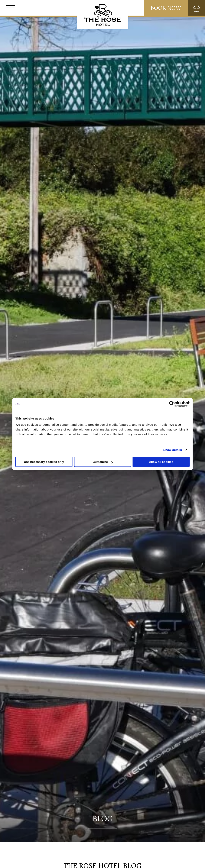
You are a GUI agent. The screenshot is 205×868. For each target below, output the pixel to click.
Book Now (166, 8)
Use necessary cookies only (44, 462)
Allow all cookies (161, 462)
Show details (173, 450)
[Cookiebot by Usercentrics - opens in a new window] (172, 404)
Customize (103, 462)
